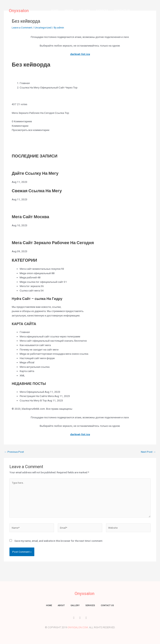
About (69, 11)
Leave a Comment (22, 27)
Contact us (122, 11)
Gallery (84, 11)
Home (55, 11)
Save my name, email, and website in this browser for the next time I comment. (59, 541)
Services (102, 11)
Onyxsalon (19, 11)
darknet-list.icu (80, 54)
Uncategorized (43, 27)
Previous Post (14, 452)
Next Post (148, 452)
